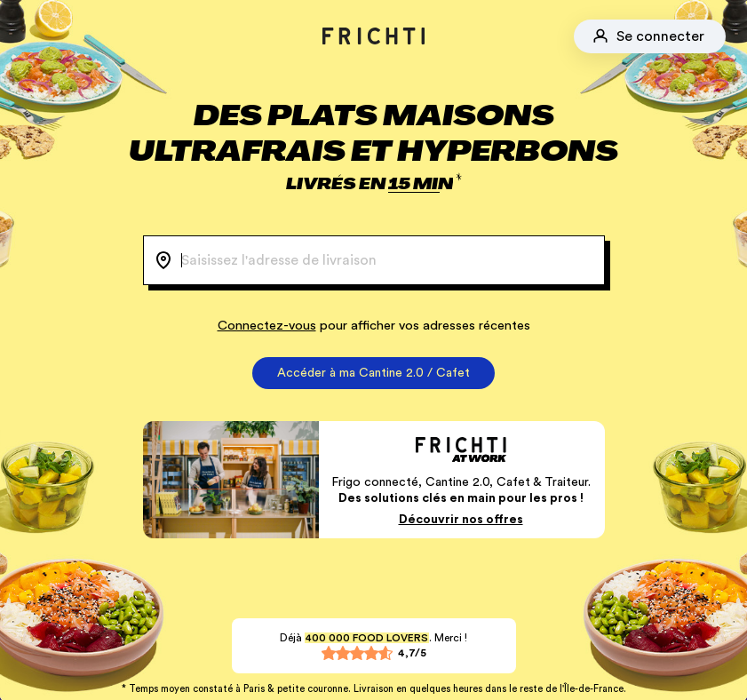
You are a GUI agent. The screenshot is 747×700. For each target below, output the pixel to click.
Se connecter (660, 36)
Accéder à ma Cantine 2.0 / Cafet (373, 373)
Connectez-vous (267, 326)
